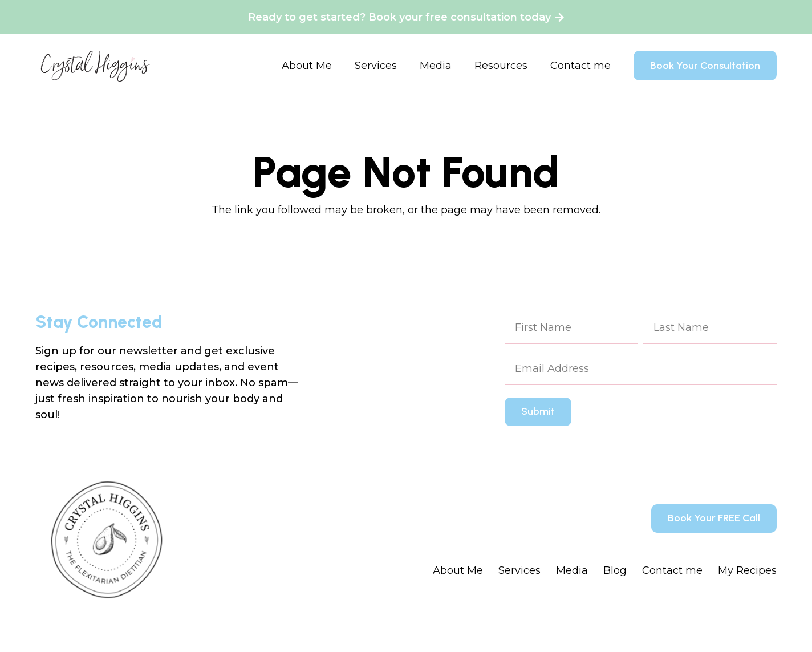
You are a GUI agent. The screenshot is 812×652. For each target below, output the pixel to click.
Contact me (672, 570)
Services (519, 570)
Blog (615, 570)
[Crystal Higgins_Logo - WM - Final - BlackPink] (96, 66)
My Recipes (747, 570)
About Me (458, 570)
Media (572, 570)
